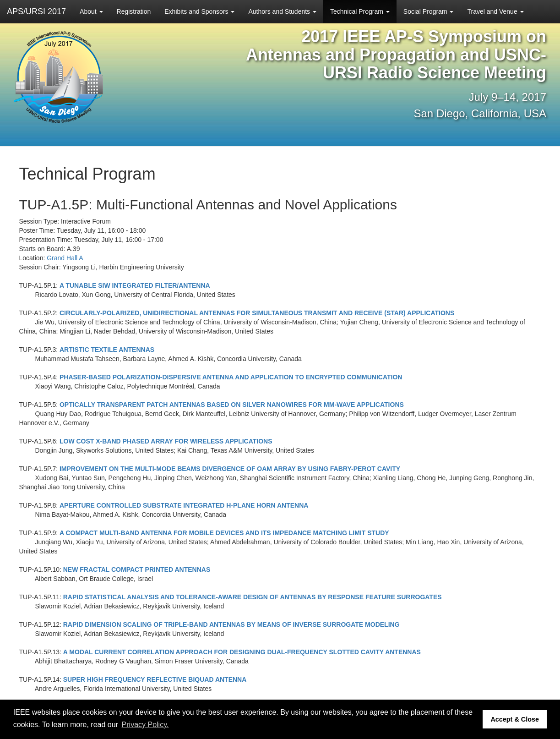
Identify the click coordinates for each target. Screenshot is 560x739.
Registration (134, 11)
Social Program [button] (429, 11)
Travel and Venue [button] (495, 11)
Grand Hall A (65, 258)
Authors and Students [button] (282, 11)
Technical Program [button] (360, 11)
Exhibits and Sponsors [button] (199, 11)
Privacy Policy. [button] (145, 725)
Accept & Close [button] (515, 719)
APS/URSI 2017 (36, 11)
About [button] (91, 11)
